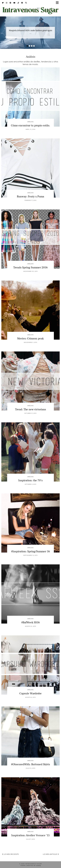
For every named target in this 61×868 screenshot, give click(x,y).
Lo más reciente (11, 854)
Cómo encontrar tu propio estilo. (30, 125)
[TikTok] (18, 3)
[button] (58, 3)
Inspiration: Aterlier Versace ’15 (30, 835)
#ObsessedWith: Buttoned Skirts (30, 764)
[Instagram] (7, 3)
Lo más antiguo (51, 854)
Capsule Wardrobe (30, 693)
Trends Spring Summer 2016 (30, 267)
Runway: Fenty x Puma (30, 196)
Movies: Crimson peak (30, 338)
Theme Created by (31, 865)
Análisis (30, 122)
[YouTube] (14, 3)
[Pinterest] (10, 3)
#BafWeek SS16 (30, 622)
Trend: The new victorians (30, 409)
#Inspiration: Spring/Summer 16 (30, 551)
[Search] (26, 3)
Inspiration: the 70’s (30, 480)
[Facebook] (22, 3)
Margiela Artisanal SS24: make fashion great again (31, 30)
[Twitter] (3, 3)
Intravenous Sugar (33, 864)
